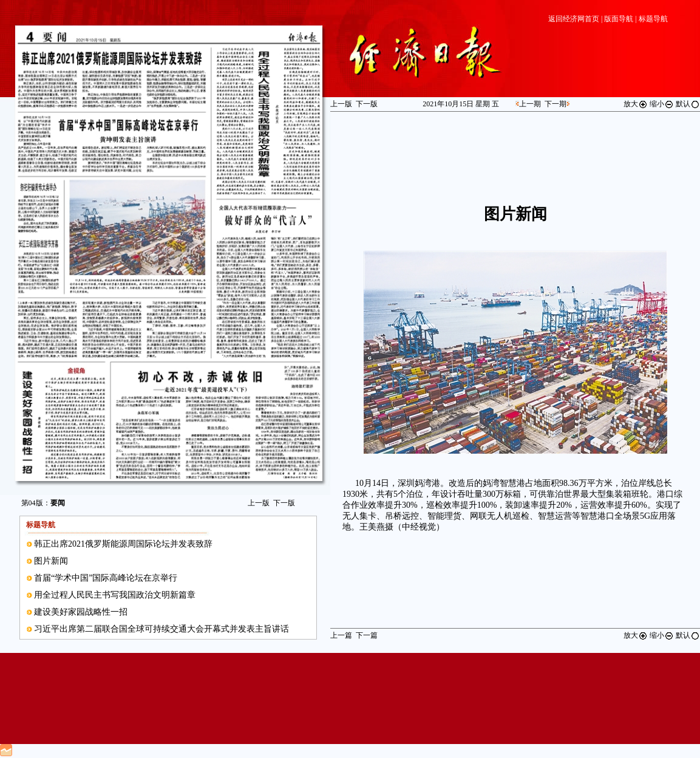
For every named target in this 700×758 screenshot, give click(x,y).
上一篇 (341, 635)
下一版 (284, 503)
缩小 (662, 104)
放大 (636, 104)
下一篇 (367, 635)
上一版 (259, 503)
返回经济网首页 (574, 19)
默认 (688, 104)
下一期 (556, 104)
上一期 (530, 104)
